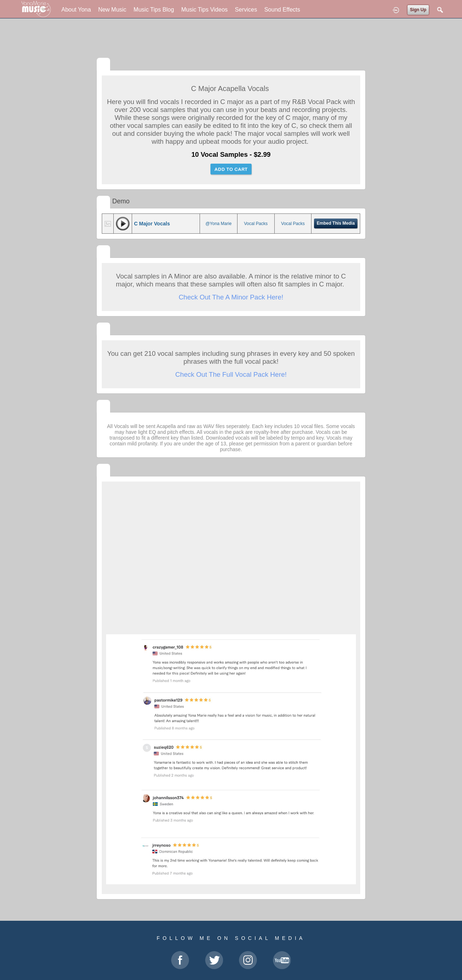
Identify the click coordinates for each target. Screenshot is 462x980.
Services (246, 10)
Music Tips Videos (204, 10)
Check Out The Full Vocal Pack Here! (231, 374)
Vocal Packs (256, 224)
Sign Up (418, 10)
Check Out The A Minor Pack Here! (231, 297)
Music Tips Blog (154, 10)
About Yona (76, 10)
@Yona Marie (218, 224)
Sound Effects (282, 10)
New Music (112, 10)
